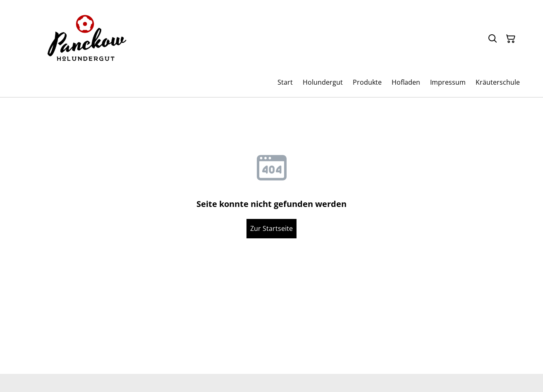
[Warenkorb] (511, 39)
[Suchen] (493, 39)
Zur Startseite (271, 228)
